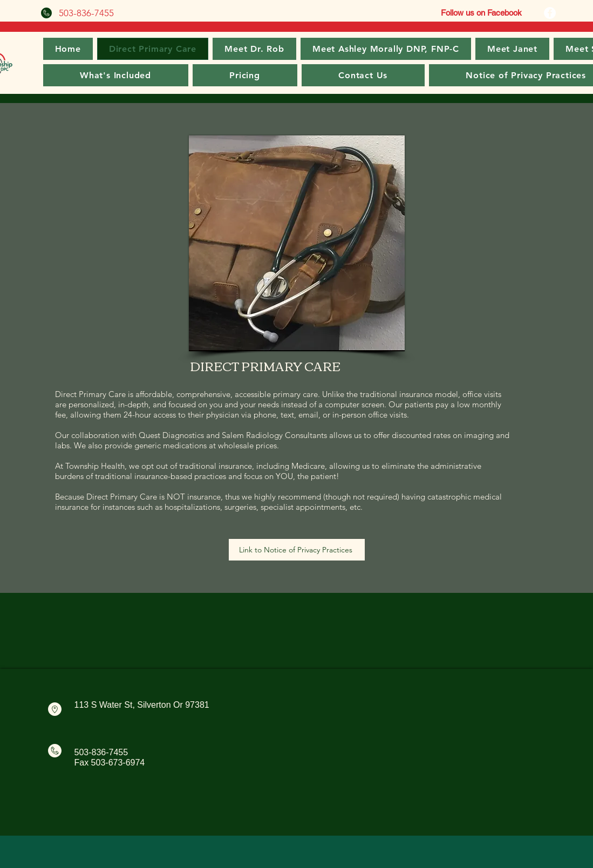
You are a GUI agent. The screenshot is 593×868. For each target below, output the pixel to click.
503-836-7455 (101, 752)
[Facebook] (550, 13)
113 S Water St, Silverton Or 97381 (142, 705)
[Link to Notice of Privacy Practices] (297, 550)
